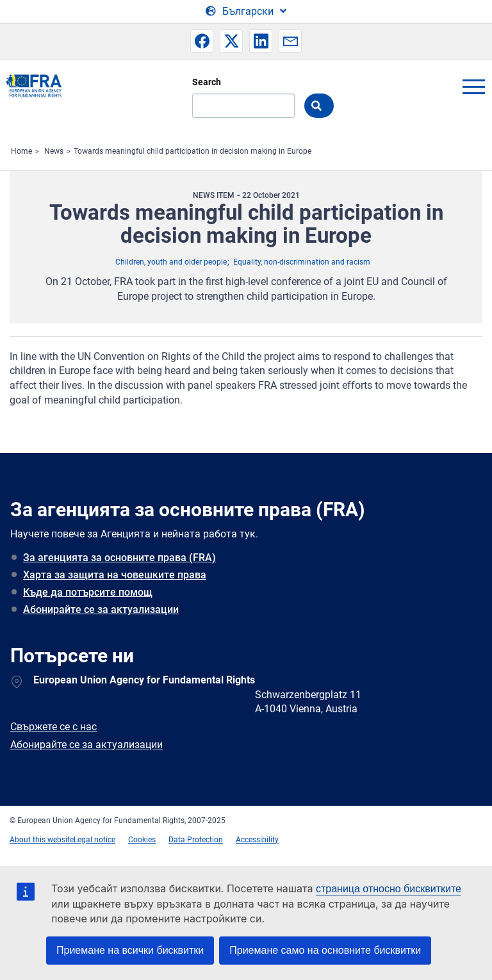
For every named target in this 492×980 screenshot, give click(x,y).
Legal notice (94, 840)
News (54, 151)
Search (207, 82)
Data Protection (196, 840)
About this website (42, 840)
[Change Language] (246, 12)
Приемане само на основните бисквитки (325, 950)
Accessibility (257, 840)
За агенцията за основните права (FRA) (119, 558)
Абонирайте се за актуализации (101, 609)
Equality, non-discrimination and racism (302, 262)
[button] (202, 41)
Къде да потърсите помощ (88, 592)
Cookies (142, 840)
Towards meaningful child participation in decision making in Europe (193, 151)
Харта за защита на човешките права (115, 575)
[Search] (243, 106)
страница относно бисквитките (389, 889)
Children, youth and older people (171, 262)
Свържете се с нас (53, 727)
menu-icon (473, 86)
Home (21, 151)
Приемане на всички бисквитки (130, 950)
